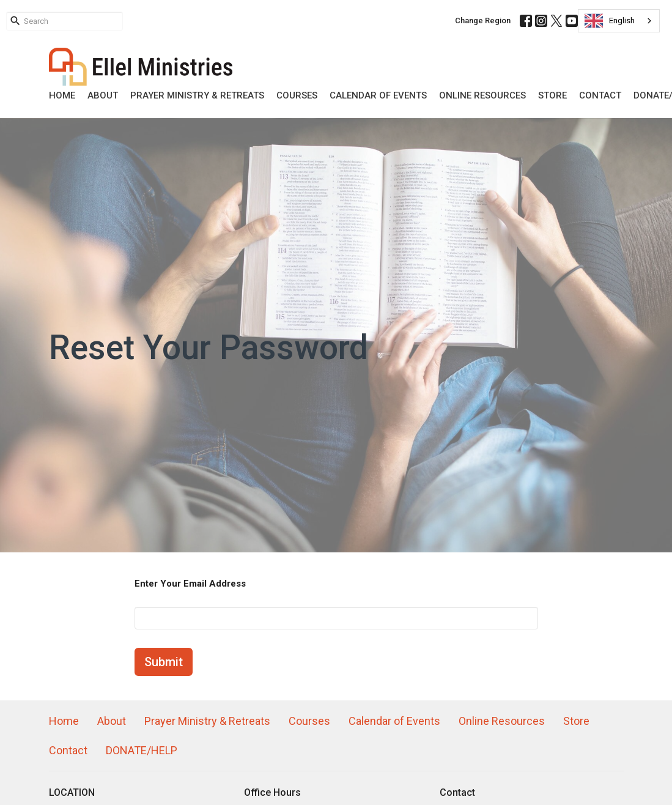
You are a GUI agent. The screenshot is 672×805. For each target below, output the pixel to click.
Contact (600, 95)
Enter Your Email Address (190, 584)
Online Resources (482, 95)
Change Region (483, 20)
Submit (164, 662)
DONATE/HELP (142, 750)
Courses (297, 95)
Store (552, 95)
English (610, 21)
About (103, 95)
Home (62, 95)
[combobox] (619, 21)
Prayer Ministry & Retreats (197, 95)
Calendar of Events (378, 95)
